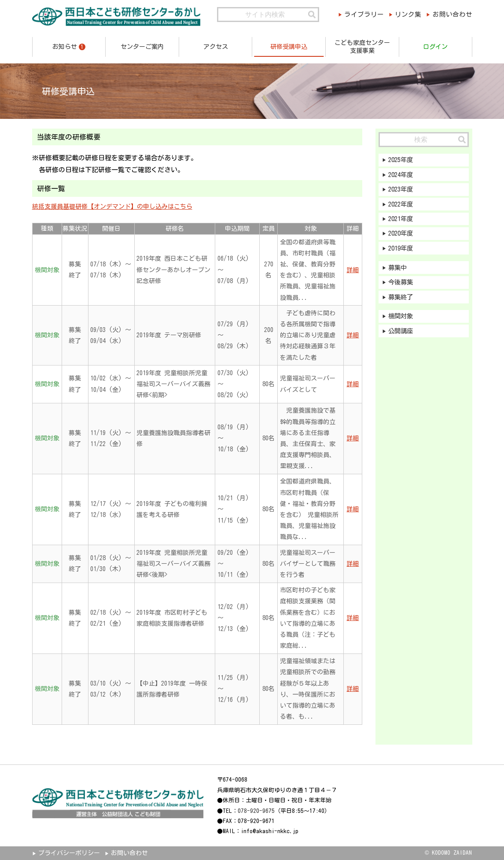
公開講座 (402, 337)
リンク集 (406, 15)
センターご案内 (142, 47)
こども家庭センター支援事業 (362, 47)
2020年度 (402, 236)
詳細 (353, 270)
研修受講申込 (289, 47)
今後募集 (402, 286)
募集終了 (402, 301)
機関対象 (402, 321)
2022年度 (402, 206)
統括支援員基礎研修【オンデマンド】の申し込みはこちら (112, 207)
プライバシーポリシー (70, 853)
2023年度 (402, 190)
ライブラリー (359, 15)
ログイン (435, 47)
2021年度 (402, 221)
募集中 (399, 271)
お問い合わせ (454, 15)
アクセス (216, 47)
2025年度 (402, 160)
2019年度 (402, 251)
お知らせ (69, 47)
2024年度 (402, 175)
